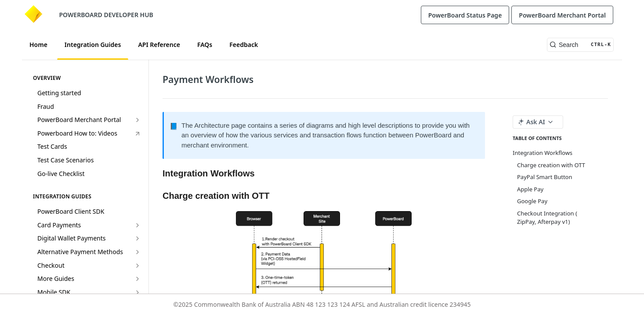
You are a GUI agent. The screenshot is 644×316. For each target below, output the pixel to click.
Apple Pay (530, 189)
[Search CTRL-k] (580, 45)
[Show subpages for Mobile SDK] (137, 292)
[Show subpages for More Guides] (137, 279)
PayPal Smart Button (545, 177)
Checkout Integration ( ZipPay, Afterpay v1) (547, 218)
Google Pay (532, 201)
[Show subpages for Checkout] (137, 266)
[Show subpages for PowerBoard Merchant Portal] (137, 120)
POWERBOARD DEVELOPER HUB (106, 15)
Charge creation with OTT (551, 165)
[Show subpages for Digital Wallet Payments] (137, 238)
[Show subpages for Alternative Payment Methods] (137, 252)
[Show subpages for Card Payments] (137, 225)
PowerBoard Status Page (465, 15)
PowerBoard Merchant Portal (562, 15)
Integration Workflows (543, 153)
